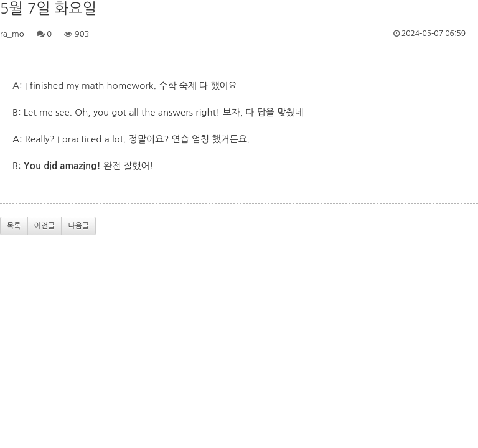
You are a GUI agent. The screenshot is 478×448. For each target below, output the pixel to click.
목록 (14, 226)
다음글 (78, 226)
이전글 (45, 226)
